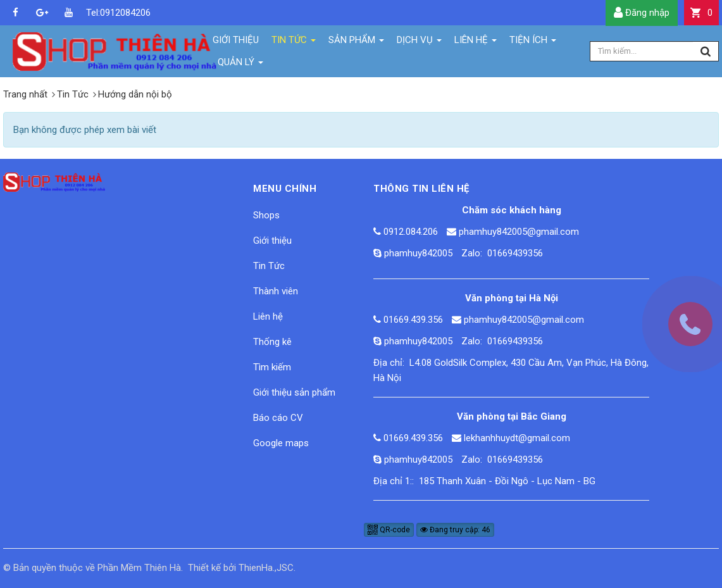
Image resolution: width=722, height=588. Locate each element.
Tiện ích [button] (533, 43)
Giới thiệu (272, 241)
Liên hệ (268, 316)
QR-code (389, 530)
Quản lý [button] (240, 65)
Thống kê (272, 342)
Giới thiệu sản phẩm (294, 392)
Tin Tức (269, 266)
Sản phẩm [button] (356, 43)
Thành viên (276, 291)
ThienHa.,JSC (266, 568)
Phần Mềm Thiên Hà (139, 568)
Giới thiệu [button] (236, 40)
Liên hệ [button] (476, 43)
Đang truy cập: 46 (455, 530)
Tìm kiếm (272, 367)
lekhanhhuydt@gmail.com (517, 438)
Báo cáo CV (278, 418)
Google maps (281, 443)
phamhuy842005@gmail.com (519, 232)
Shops (266, 215)
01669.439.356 (413, 320)
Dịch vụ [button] (419, 43)
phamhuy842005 (418, 253)
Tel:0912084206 (95, 13)
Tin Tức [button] (294, 43)
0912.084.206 (411, 232)
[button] (701, 13)
